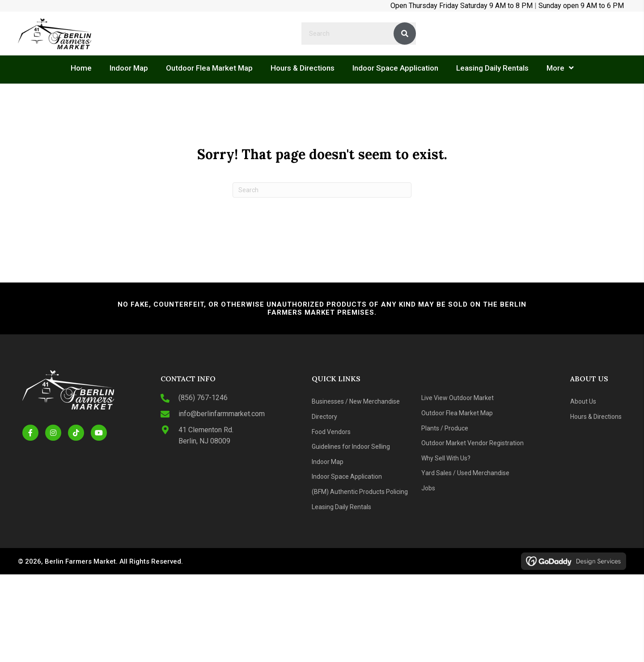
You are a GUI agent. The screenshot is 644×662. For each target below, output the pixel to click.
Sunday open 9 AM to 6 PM (581, 6)
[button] (30, 433)
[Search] (322, 190)
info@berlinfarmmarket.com (222, 414)
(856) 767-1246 (203, 398)
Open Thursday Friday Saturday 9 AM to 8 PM (462, 6)
